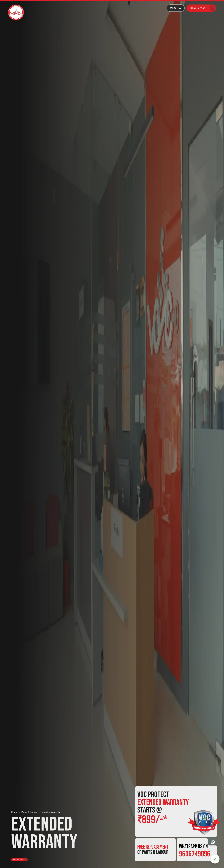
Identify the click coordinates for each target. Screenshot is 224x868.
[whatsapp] (215, 859)
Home (14, 808)
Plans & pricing (29, 808)
